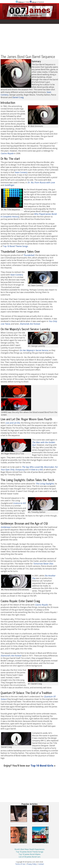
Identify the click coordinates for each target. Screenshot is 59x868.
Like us (34, 2)
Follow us (21, 2)
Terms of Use (20, 864)
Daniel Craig (18, 97)
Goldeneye (6, 527)
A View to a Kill (36, 470)
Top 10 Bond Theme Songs (15, 246)
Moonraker (49, 467)
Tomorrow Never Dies (43, 564)
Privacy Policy (32, 864)
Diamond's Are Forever (11, 656)
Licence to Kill (19, 503)
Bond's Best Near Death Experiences (30, 849)
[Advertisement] (29, 39)
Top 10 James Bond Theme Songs (30, 852)
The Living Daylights (45, 484)
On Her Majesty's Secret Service (34, 350)
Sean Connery (21, 172)
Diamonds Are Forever (30, 324)
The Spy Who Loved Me (32, 467)
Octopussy (20, 470)
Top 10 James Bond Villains (29, 854)
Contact (41, 864)
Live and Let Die (13, 423)
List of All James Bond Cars (30, 857)
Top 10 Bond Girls (42, 765)
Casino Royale (7, 153)
